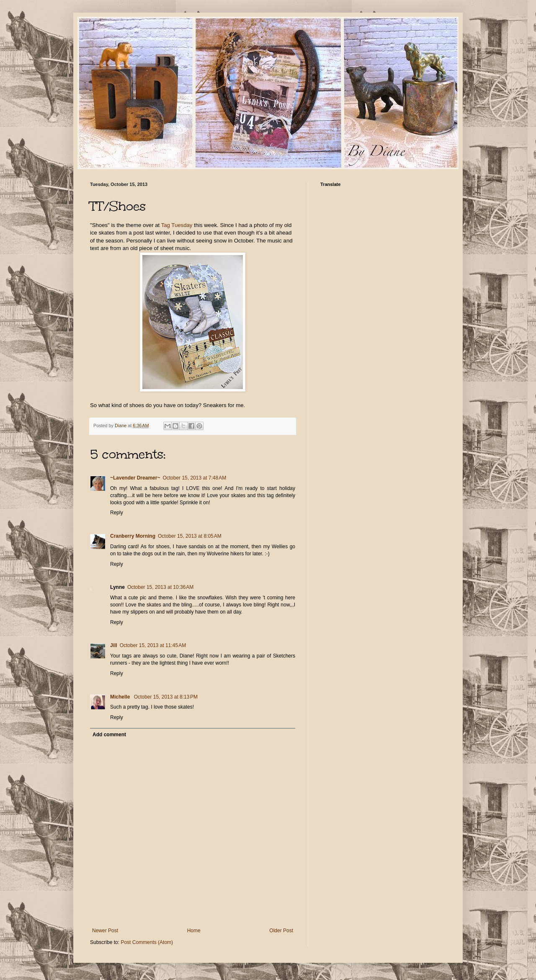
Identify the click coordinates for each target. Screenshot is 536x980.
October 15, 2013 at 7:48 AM (194, 478)
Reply (117, 513)
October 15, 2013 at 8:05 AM (190, 536)
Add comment (109, 735)
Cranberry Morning (133, 536)
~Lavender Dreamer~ (135, 478)
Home (194, 931)
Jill (114, 645)
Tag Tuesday (177, 225)
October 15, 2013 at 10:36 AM (160, 587)
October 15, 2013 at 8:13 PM (166, 697)
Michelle (121, 697)
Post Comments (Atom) (147, 942)
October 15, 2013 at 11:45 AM (153, 645)
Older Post (281, 931)
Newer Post (105, 931)
